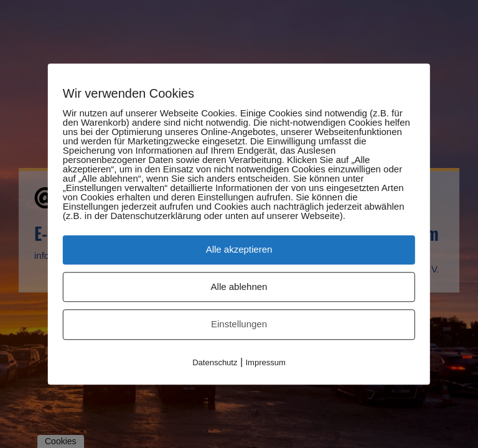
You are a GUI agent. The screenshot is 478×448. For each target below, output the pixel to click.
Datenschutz (215, 362)
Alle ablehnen (239, 287)
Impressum (266, 362)
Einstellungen (239, 324)
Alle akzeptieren (239, 249)
